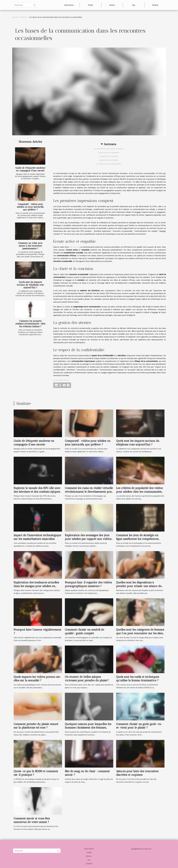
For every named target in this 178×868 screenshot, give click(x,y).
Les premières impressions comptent (109, 149)
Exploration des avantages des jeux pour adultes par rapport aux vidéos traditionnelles (88, 539)
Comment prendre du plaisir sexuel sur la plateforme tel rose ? (36, 726)
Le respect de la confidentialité (109, 164)
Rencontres (69, 5)
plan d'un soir (74, 247)
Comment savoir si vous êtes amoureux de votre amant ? (32, 820)
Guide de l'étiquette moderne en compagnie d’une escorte (30, 169)
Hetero (112, 5)
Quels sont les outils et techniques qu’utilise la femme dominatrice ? (138, 679)
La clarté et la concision (109, 156)
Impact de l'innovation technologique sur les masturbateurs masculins (37, 537)
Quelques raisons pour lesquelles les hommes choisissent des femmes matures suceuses (88, 728)
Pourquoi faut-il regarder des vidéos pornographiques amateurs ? (88, 584)
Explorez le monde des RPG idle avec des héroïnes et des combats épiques (37, 490)
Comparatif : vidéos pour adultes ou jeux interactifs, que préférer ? (30, 207)
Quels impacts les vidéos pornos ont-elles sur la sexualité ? (38, 679)
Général (155, 5)
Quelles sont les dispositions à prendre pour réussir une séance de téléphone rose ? (139, 586)
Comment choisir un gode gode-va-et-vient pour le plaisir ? (139, 726)
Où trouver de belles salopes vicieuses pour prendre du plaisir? (87, 679)
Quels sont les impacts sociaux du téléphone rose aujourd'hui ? (30, 285)
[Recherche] (25, 5)
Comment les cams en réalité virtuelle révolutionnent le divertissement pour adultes (89, 492)
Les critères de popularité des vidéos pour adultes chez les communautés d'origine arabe (139, 492)
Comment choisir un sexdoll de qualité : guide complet (84, 631)
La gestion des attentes (109, 160)
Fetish (91, 5)
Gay (134, 5)
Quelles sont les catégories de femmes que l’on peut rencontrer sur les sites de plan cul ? (140, 633)
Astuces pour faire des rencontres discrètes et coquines (137, 773)
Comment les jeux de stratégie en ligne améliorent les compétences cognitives (137, 539)
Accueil (15, 17)
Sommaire (110, 144)
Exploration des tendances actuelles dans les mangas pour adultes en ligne (36, 586)
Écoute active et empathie (109, 152)
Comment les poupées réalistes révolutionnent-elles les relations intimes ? (30, 324)
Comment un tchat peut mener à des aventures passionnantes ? (30, 246)
